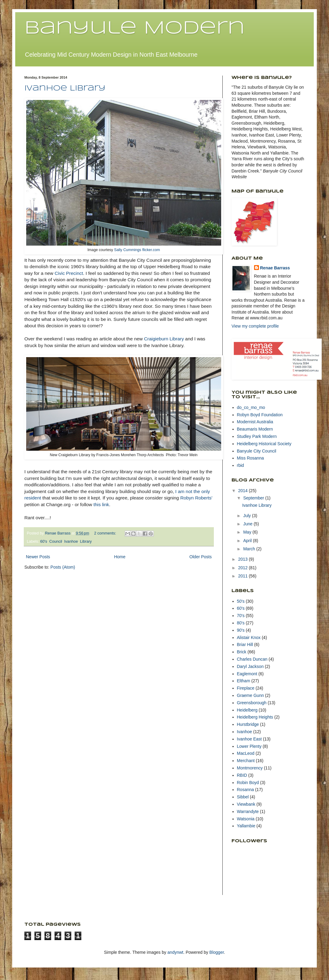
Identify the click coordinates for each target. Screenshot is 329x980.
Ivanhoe (71, 541)
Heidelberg (247, 710)
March (250, 549)
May (248, 532)
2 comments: (106, 533)
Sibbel (243, 797)
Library (86, 541)
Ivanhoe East (249, 739)
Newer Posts (38, 557)
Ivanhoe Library (65, 89)
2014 (244, 491)
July (248, 516)
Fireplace (246, 688)
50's (241, 601)
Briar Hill (245, 644)
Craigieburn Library (164, 339)
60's (44, 541)
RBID (242, 775)
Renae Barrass (275, 268)
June (248, 524)
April (248, 541)
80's (241, 623)
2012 (244, 568)
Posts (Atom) (63, 567)
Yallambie (246, 826)
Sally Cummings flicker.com (137, 250)
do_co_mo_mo (251, 407)
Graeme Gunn (251, 695)
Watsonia (246, 819)
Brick (242, 652)
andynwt (175, 952)
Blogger (216, 952)
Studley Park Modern (257, 436)
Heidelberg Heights (255, 717)
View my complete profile (255, 326)
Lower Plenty (249, 746)
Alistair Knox (249, 637)
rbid (241, 465)
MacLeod (246, 753)
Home (120, 557)
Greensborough (252, 703)
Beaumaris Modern (255, 429)
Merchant (246, 761)
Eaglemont (247, 674)
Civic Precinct (69, 273)
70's (241, 616)
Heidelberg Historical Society (264, 444)
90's (241, 630)
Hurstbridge (248, 724)
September (254, 498)
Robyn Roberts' (196, 498)
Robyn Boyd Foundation (260, 415)
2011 (244, 576)
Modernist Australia (255, 422)
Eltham (244, 681)
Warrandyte (248, 811)
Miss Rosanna (251, 458)
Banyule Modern (134, 28)
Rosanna (246, 790)
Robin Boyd (248, 783)
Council (56, 541)
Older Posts (201, 557)
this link (101, 504)
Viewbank (246, 804)
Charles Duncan (252, 659)
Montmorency (250, 768)
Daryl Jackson (250, 666)
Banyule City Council (257, 451)
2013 (244, 559)
